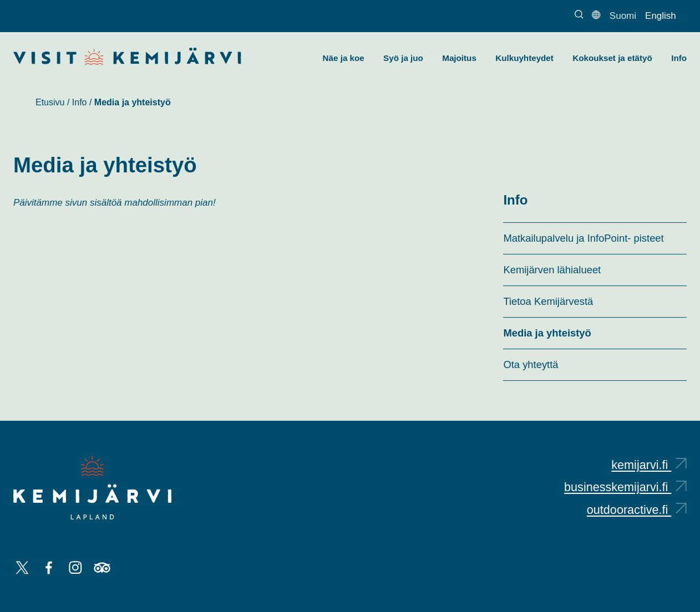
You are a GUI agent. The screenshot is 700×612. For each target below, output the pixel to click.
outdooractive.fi (637, 510)
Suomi (623, 16)
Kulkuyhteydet (524, 58)
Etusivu (50, 102)
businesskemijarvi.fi (625, 487)
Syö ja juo (403, 58)
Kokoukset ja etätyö (612, 58)
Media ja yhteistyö (547, 333)
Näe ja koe (344, 58)
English (661, 16)
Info (679, 58)
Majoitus (459, 58)
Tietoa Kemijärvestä (548, 301)
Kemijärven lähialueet (552, 270)
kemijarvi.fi (649, 465)
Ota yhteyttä (531, 364)
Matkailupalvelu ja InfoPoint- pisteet (583, 238)
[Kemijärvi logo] (92, 488)
